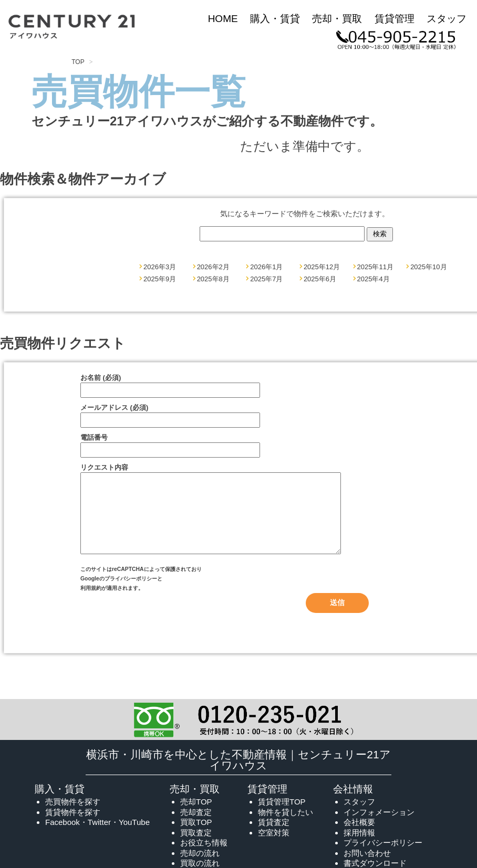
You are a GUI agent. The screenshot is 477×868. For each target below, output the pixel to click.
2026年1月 (266, 267)
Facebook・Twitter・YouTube (97, 838)
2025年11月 (375, 267)
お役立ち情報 (204, 858)
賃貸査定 (274, 838)
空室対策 (274, 848)
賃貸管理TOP (282, 817)
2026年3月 (160, 267)
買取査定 (196, 848)
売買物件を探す (73, 817)
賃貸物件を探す (73, 828)
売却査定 (196, 828)
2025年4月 (374, 279)
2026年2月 (213, 267)
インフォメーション (379, 828)
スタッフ (447, 19)
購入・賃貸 (275, 19)
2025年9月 (160, 279)
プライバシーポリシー (131, 594)
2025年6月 (320, 279)
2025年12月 (322, 267)
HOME (223, 19)
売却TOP (196, 817)
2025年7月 (266, 279)
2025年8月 (213, 279)
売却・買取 (337, 19)
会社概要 (359, 838)
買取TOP (196, 838)
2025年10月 (428, 267)
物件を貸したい (286, 828)
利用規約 (91, 604)
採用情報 (359, 848)
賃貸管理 (395, 19)
